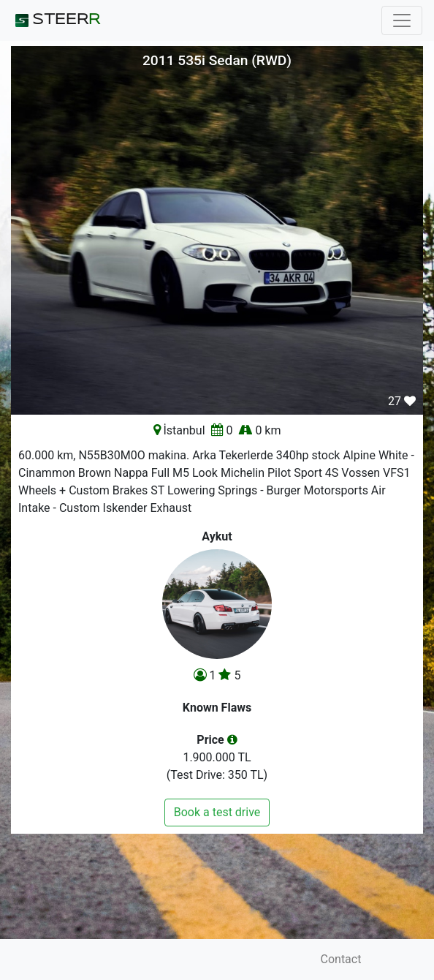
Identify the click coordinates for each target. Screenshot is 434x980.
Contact (341, 959)
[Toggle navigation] (402, 20)
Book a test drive (217, 812)
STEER (56, 20)
